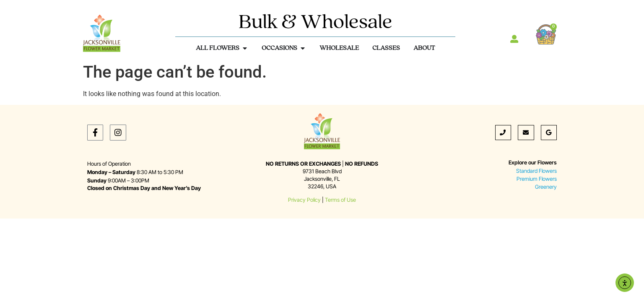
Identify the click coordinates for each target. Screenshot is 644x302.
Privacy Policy (304, 200)
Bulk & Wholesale (316, 23)
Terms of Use (340, 200)
